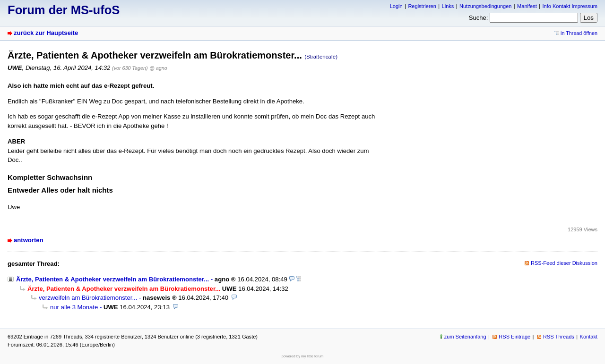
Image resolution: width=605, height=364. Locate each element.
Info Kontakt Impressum (570, 6)
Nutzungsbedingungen (485, 6)
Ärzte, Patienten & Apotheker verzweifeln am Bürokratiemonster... (112, 279)
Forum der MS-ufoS (64, 10)
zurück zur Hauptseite (46, 33)
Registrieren (422, 6)
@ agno (158, 68)
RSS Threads (559, 337)
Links (448, 6)
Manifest (527, 6)
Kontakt (589, 337)
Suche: (479, 18)
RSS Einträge (514, 337)
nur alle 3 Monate (74, 307)
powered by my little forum (303, 356)
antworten (29, 240)
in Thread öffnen (579, 33)
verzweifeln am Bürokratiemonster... (88, 298)
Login (396, 6)
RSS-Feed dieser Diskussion (564, 263)
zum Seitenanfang (465, 337)
